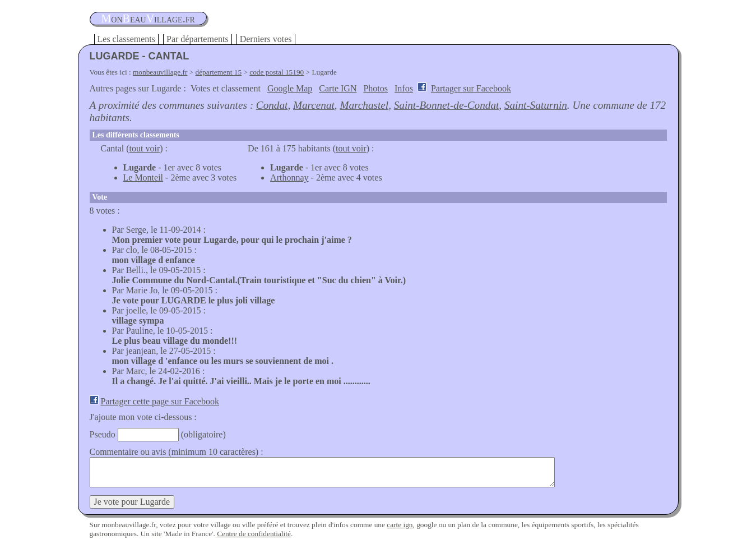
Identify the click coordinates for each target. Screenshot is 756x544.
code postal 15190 (277, 72)
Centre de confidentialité (254, 534)
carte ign (400, 525)
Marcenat (314, 105)
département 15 (219, 72)
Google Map (290, 88)
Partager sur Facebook (471, 88)
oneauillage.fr (148, 19)
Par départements (198, 39)
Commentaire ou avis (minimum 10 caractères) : (177, 452)
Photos (375, 88)
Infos (404, 88)
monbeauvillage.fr (160, 72)
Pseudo (103, 434)
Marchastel (364, 105)
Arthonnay (289, 178)
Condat (272, 105)
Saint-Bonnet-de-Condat (447, 105)
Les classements (127, 39)
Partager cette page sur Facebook (160, 401)
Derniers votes (266, 39)
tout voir (145, 148)
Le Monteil (143, 178)
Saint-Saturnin (536, 105)
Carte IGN (338, 88)
